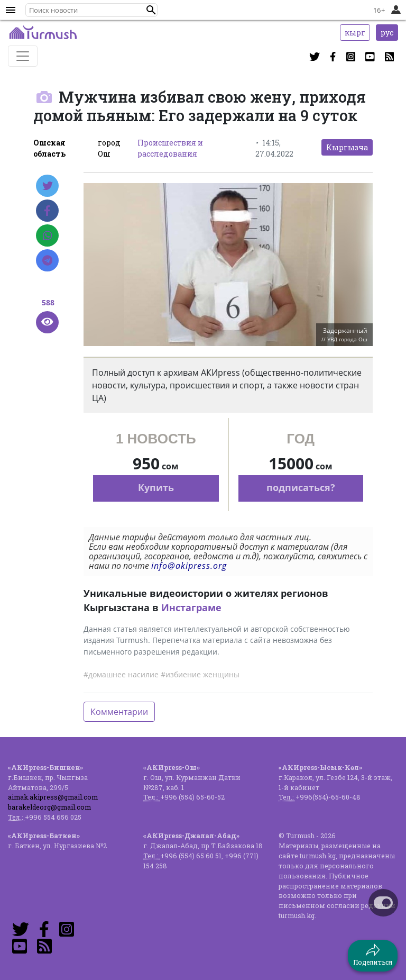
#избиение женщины (200, 674)
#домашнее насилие (121, 674)
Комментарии (119, 712)
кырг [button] (355, 33)
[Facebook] (47, 211)
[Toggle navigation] (23, 56)
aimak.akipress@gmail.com (53, 797)
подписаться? (301, 487)
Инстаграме (191, 607)
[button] (151, 10)
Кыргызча (347, 147)
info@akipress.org (189, 566)
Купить (156, 487)
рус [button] (387, 33)
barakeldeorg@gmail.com (49, 807)
